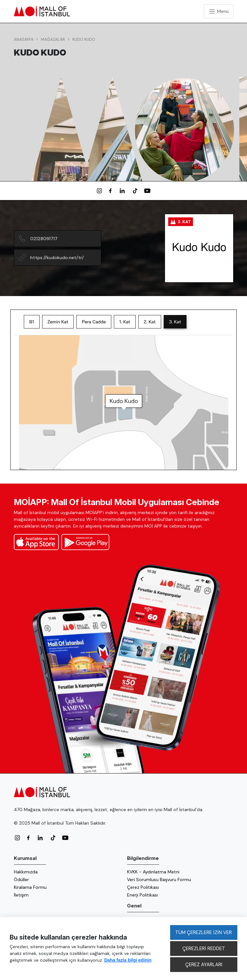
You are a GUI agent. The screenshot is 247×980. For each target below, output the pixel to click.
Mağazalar (53, 39)
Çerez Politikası (143, 887)
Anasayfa (24, 39)
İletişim (21, 895)
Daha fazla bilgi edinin (128, 960)
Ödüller (21, 879)
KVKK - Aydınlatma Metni (153, 872)
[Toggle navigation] (219, 11)
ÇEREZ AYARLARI (204, 965)
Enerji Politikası (142, 895)
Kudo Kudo (84, 39)
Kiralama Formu (30, 887)
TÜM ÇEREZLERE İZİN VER (204, 932)
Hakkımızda (26, 872)
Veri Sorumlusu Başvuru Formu (159, 879)
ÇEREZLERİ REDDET (204, 949)
